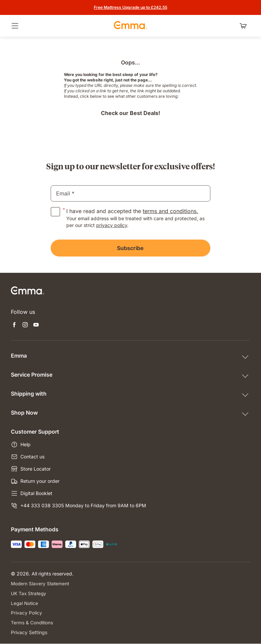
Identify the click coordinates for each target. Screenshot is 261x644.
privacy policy (112, 225)
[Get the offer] (130, 7)
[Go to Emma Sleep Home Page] (130, 26)
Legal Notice (25, 603)
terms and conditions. (170, 211)
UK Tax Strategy (29, 593)
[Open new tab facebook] (14, 325)
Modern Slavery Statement (41, 583)
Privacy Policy (27, 613)
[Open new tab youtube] (36, 325)
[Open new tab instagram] (25, 325)
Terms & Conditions (32, 623)
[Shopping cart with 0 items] (245, 26)
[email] (130, 193)
